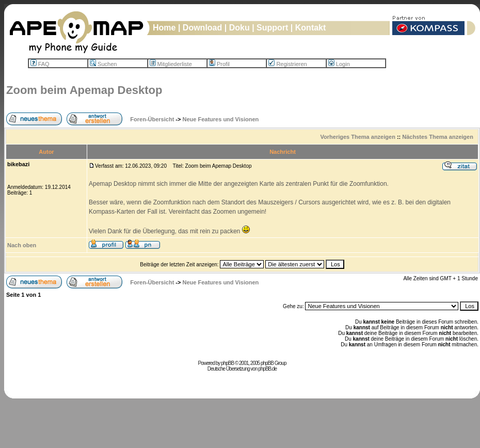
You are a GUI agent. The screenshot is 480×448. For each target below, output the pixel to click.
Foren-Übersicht (152, 119)
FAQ (40, 64)
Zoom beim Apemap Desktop (84, 90)
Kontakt (311, 28)
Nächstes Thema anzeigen (438, 137)
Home (164, 28)
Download (202, 28)
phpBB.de (267, 369)
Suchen (103, 64)
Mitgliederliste (171, 64)
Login (339, 64)
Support (272, 28)
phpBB (227, 363)
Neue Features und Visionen (221, 119)
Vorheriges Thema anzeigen (358, 137)
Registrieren (287, 64)
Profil (219, 64)
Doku (239, 28)
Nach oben (22, 245)
